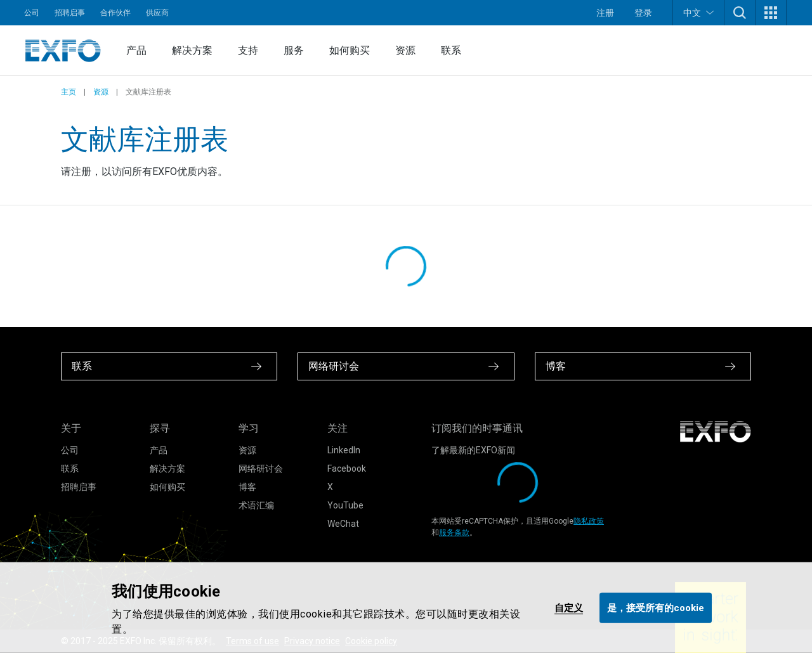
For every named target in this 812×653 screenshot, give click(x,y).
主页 (69, 92)
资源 (405, 50)
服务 (294, 50)
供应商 (157, 13)
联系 (451, 50)
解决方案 (192, 50)
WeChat (343, 524)
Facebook (347, 469)
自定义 (569, 607)
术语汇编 (256, 505)
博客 (247, 487)
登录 (643, 13)
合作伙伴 (115, 13)
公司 (32, 13)
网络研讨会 (261, 469)
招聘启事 (70, 13)
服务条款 (454, 533)
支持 (248, 50)
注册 (605, 13)
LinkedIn (344, 450)
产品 (136, 50)
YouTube (345, 505)
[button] (740, 13)
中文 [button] (698, 12)
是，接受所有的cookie (656, 607)
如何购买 (350, 50)
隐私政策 (589, 521)
